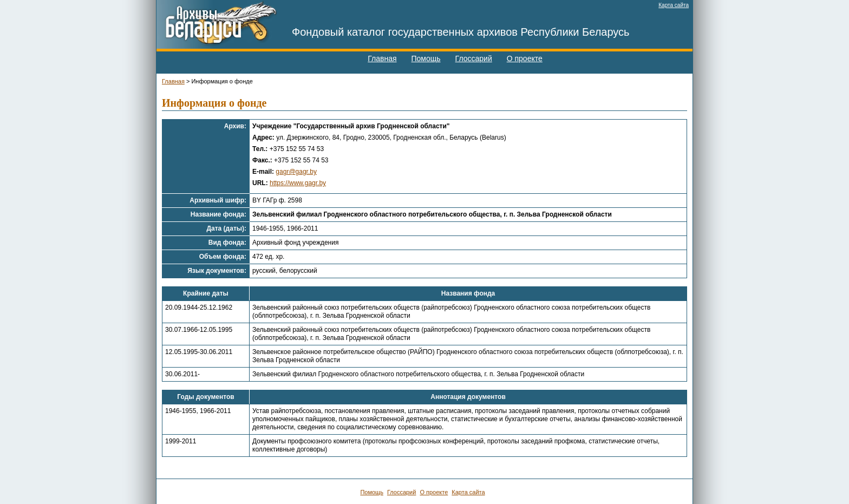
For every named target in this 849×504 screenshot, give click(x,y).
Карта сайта (674, 5)
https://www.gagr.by (298, 183)
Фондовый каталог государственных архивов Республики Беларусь (461, 32)
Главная (382, 58)
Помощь (426, 58)
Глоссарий (474, 58)
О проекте (525, 58)
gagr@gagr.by (296, 172)
